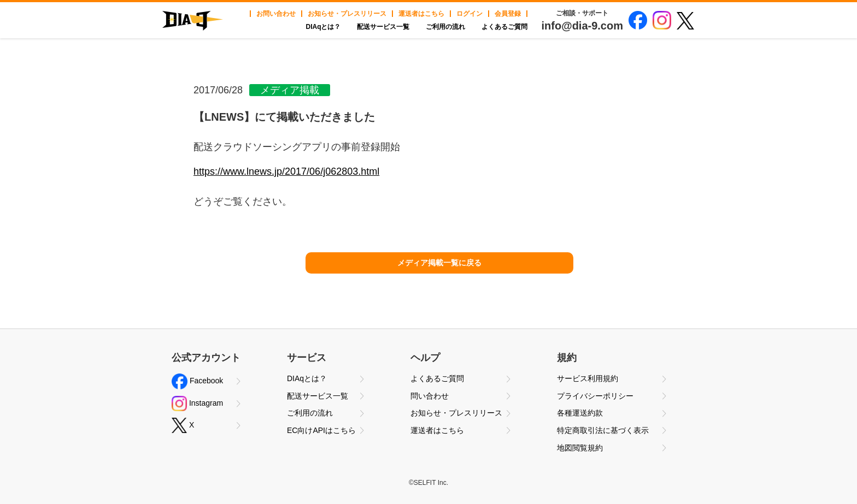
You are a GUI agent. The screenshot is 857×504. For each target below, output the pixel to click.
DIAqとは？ (323, 27)
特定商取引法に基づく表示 (603, 430)
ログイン (469, 14)
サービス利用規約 (588, 378)
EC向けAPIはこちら (321, 430)
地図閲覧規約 (580, 448)
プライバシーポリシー (595, 396)
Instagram (197, 404)
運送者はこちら (421, 14)
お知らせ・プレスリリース (347, 14)
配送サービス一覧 (383, 27)
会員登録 (508, 14)
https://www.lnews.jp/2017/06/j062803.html (286, 171)
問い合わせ (430, 396)
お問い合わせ (276, 14)
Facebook (197, 381)
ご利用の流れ (445, 27)
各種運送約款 (580, 413)
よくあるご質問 (504, 27)
